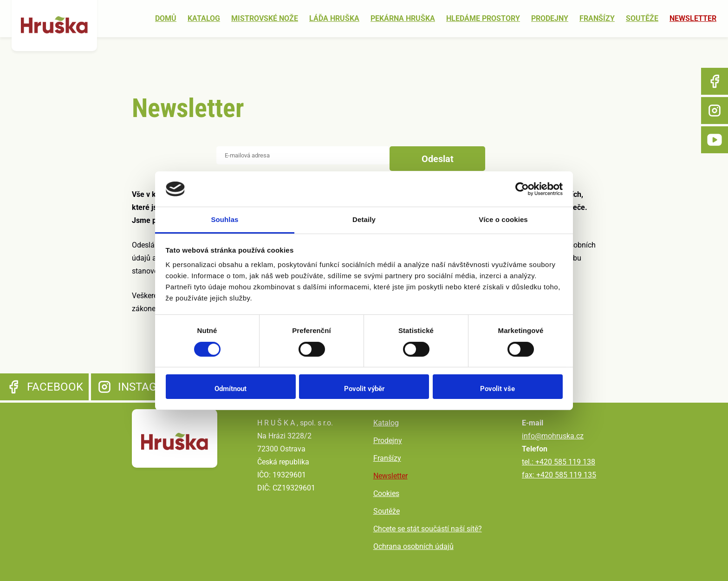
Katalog (204, 19)
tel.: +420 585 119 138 (559, 462)
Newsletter (693, 19)
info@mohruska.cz (553, 436)
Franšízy (597, 19)
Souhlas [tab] (224, 219)
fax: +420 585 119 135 (559, 475)
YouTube (715, 140)
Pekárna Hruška (403, 19)
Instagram (715, 111)
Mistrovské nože (265, 19)
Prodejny (550, 19)
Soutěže (642, 19)
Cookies (387, 493)
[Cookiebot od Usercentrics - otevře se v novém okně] (522, 189)
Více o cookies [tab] (503, 219)
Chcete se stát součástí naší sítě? (428, 529)
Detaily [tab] (364, 219)
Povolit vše (497, 389)
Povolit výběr (364, 389)
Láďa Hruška (334, 19)
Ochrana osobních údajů (414, 546)
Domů (166, 19)
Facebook (715, 81)
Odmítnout (231, 389)
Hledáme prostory (483, 19)
